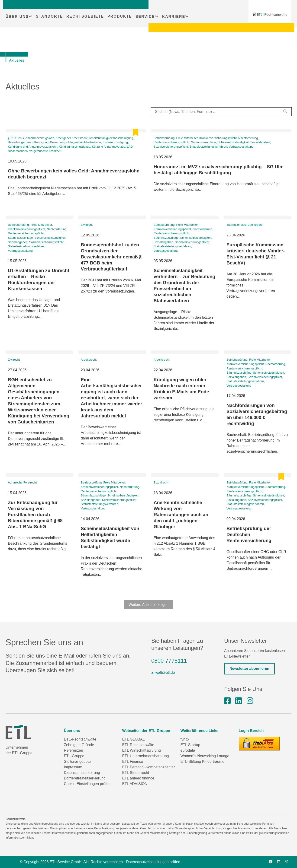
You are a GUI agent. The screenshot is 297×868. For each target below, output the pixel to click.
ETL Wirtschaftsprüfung (141, 750)
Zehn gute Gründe (79, 745)
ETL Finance (132, 761)
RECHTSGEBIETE (85, 16)
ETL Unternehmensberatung (145, 756)
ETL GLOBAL (133, 739)
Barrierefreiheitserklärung (85, 778)
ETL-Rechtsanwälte (80, 739)
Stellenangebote (77, 761)
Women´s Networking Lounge (205, 756)
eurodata (188, 750)
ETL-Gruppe (74, 756)
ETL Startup (190, 745)
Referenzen (73, 750)
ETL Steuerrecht (136, 773)
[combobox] (221, 112)
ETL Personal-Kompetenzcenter (148, 767)
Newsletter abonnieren (249, 669)
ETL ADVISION (135, 784)
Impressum (73, 767)
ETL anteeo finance (138, 778)
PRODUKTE (120, 16)
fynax (185, 739)
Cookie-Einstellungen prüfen (87, 784)
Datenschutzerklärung (82, 773)
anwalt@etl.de (163, 672)
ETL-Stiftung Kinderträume (202, 761)
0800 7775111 (169, 661)
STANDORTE (49, 16)
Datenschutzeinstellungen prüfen (153, 862)
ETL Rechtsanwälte (138, 745)
